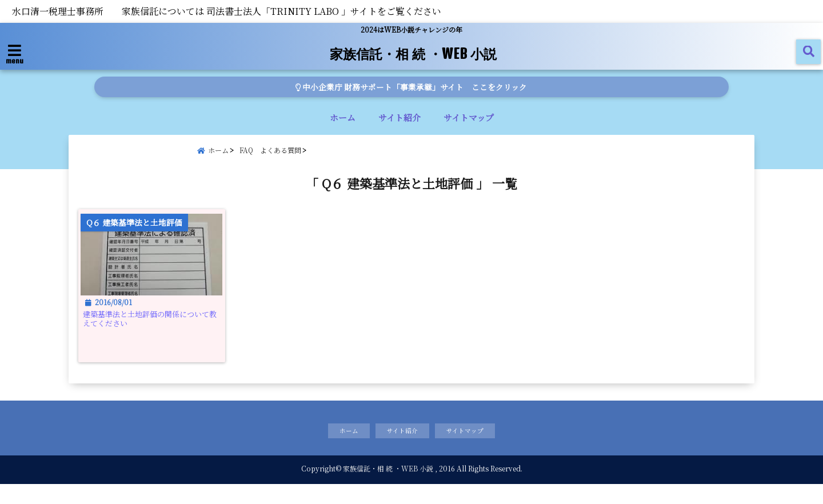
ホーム (343, 117)
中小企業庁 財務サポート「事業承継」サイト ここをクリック (412, 87)
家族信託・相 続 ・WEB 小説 (413, 53)
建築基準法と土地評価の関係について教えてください (157, 333)
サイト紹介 (399, 117)
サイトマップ (469, 117)
